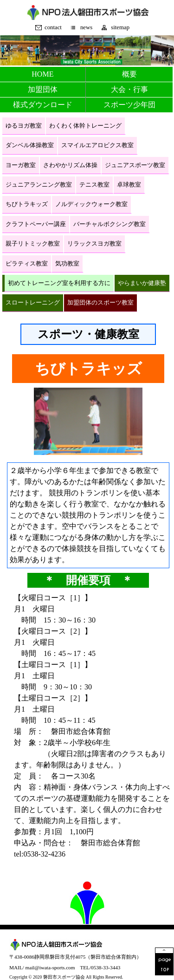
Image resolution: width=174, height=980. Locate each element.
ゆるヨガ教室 (24, 126)
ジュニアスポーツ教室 (135, 165)
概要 (129, 74)
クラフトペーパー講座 (36, 224)
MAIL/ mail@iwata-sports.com (42, 967)
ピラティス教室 (27, 264)
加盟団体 (43, 89)
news (86, 28)
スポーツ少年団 (129, 105)
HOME (42, 74)
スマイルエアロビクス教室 (97, 145)
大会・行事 (129, 89)
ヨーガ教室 (21, 165)
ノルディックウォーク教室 (91, 204)
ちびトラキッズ (27, 204)
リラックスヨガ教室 (94, 244)
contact (53, 28)
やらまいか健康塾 (142, 283)
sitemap (120, 28)
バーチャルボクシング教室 (110, 224)
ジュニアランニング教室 (39, 185)
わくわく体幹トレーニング (85, 126)
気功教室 (67, 264)
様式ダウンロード (43, 105)
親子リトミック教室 (33, 244)
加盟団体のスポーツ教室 (100, 303)
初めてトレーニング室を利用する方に (59, 283)
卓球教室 (129, 185)
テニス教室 (94, 185)
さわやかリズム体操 (70, 165)
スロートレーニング (33, 303)
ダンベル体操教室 (30, 145)
